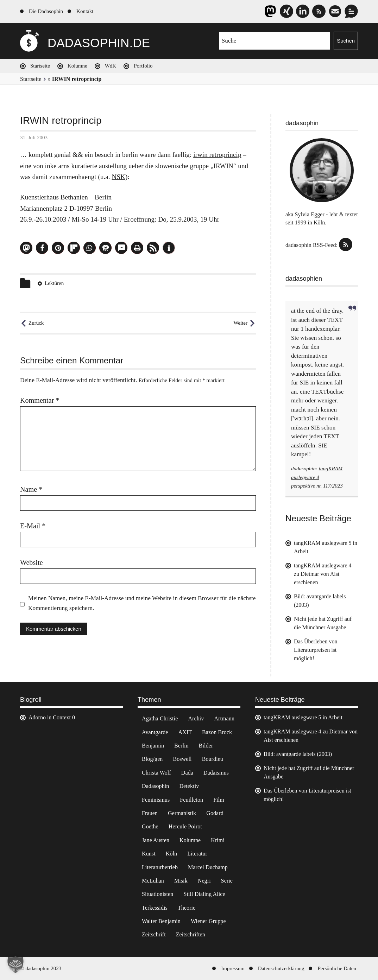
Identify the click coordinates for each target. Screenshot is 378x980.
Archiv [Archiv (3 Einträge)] (196, 718)
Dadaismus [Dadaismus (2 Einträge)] (216, 773)
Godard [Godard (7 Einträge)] (215, 813)
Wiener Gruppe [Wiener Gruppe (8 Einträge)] (208, 921)
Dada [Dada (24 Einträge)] (187, 773)
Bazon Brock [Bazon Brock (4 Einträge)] (217, 732)
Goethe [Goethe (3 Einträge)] (150, 826)
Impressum (233, 968)
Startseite (40, 66)
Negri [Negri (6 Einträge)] (204, 881)
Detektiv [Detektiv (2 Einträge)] (189, 786)
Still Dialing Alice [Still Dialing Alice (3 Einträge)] (204, 894)
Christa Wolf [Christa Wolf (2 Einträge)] (156, 773)
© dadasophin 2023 (41, 968)
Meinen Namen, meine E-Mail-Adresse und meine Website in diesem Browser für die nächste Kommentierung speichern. (142, 603)
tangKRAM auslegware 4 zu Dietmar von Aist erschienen (323, 574)
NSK (119, 177)
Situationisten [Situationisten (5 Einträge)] (157, 894)
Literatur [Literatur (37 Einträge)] (197, 854)
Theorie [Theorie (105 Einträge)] (187, 908)
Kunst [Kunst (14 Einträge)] (149, 854)
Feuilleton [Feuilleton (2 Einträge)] (191, 800)
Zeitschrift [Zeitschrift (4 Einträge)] (154, 934)
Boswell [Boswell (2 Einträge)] (182, 759)
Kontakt (85, 11)
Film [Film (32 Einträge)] (219, 800)
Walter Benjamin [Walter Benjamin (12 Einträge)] (161, 921)
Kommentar (40, 400)
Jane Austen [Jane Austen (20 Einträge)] (156, 840)
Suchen (346, 41)
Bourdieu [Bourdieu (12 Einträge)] (213, 759)
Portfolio (143, 66)
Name (31, 489)
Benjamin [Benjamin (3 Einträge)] (153, 746)
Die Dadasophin (46, 11)
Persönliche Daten (337, 968)
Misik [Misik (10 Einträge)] (181, 881)
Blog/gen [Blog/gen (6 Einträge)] (152, 759)
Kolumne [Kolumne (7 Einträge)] (190, 840)
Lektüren (54, 283)
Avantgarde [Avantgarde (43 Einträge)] (155, 732)
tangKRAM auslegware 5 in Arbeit (303, 717)
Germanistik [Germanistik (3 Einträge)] (182, 813)
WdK (111, 66)
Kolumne (77, 66)
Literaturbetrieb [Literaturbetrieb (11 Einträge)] (160, 867)
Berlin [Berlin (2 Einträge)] (181, 746)
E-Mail (33, 526)
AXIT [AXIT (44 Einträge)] (185, 732)
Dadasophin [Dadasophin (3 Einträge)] (155, 786)
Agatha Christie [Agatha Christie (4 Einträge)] (160, 718)
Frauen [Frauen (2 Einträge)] (150, 813)
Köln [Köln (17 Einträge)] (171, 854)
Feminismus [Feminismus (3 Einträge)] (156, 800)
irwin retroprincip (217, 155)
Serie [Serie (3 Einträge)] (227, 881)
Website (31, 562)
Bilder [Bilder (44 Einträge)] (206, 746)
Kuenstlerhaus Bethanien (54, 197)
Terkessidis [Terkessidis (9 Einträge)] (155, 908)
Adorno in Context (50, 717)
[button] (26, 248)
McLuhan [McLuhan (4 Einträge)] (153, 881)
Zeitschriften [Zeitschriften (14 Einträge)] (191, 934)
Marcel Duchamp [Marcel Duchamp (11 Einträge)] (208, 867)
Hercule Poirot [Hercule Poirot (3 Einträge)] (185, 826)
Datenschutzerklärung (281, 968)
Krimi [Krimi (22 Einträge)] (218, 840)
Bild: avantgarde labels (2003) (298, 754)
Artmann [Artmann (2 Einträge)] (224, 718)
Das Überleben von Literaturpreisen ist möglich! (316, 650)
